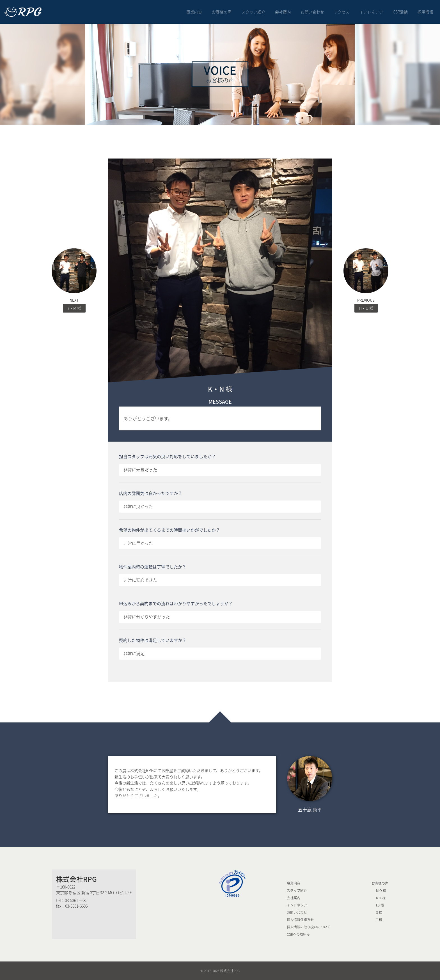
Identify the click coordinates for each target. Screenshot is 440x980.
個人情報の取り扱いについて (309, 927)
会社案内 (283, 12)
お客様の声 (222, 12)
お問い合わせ (312, 12)
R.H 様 (381, 898)
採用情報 (425, 12)
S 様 (379, 912)
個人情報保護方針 (300, 920)
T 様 (379, 920)
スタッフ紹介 (253, 12)
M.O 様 (381, 891)
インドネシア (371, 12)
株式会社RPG (76, 879)
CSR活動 (400, 12)
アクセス (342, 12)
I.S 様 (380, 905)
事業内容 (194, 12)
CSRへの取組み (298, 934)
